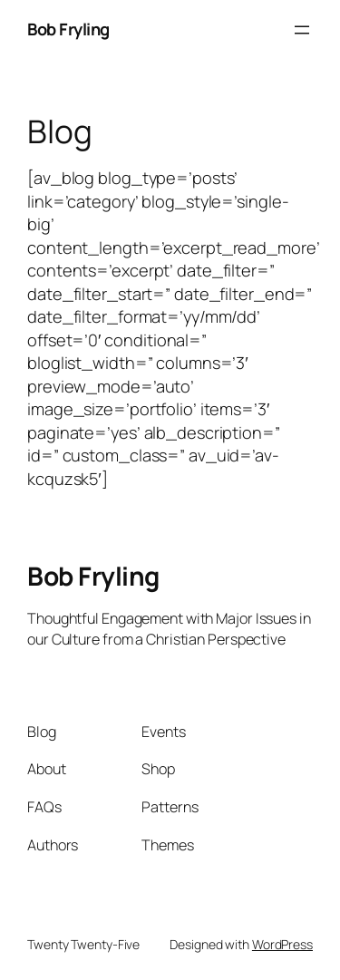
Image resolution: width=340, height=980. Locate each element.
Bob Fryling (68, 29)
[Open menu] (302, 30)
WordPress (282, 944)
